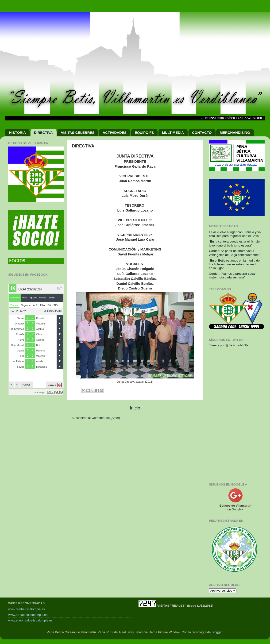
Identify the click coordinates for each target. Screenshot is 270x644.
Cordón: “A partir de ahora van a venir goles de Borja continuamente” (234, 253)
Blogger (217, 632)
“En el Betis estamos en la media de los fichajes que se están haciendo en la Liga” (234, 264)
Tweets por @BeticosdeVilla (229, 345)
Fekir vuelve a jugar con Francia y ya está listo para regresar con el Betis (235, 234)
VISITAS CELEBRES (78, 133)
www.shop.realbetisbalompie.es (30, 620)
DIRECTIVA (43, 133)
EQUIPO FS (144, 133)
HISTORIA (17, 133)
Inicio (135, 408)
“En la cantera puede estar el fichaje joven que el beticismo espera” (234, 243)
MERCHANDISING (235, 133)
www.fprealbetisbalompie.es (28, 615)
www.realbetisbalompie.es (27, 609)
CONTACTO (202, 133)
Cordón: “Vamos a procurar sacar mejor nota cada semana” (232, 276)
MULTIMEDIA (173, 133)
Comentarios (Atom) (106, 418)
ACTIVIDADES (115, 133)
